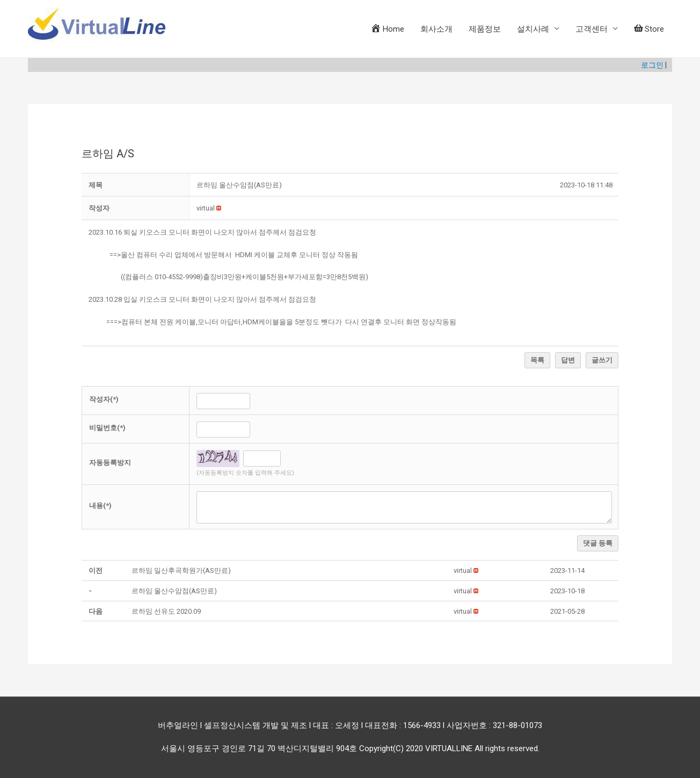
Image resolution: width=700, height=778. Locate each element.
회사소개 (436, 29)
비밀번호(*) (107, 428)
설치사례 (533, 29)
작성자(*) (104, 399)
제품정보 (485, 29)
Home (387, 28)
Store (649, 29)
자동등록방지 (110, 463)
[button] (206, 208)
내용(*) (100, 506)
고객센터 (592, 29)
